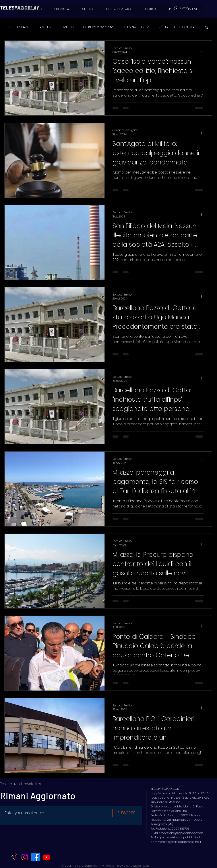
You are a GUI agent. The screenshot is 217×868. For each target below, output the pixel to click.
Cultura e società (98, 27)
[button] (206, 28)
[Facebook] (36, 857)
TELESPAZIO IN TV (136, 27)
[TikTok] (14, 857)
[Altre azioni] (203, 50)
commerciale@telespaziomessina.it (176, 842)
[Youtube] (46, 857)
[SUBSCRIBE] (126, 813)
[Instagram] (25, 857)
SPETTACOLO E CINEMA (176, 27)
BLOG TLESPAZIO (17, 27)
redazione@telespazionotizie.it (182, 833)
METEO (69, 27)
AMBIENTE (47, 27)
